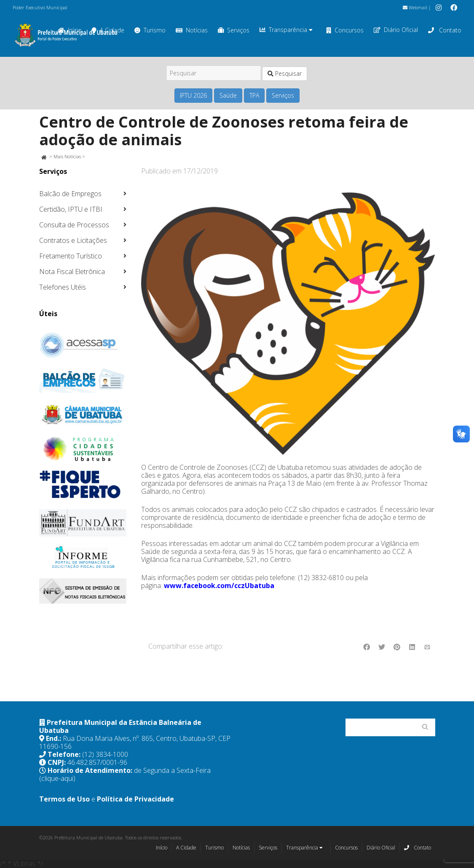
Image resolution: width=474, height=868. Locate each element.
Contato (445, 30)
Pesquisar (285, 73)
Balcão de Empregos (70, 194)
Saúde (228, 95)
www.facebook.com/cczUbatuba (219, 586)
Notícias (192, 30)
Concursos (345, 30)
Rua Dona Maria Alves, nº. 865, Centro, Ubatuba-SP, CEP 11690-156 (135, 742)
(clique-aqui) (57, 778)
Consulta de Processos (74, 225)
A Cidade (186, 848)
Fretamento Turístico (71, 256)
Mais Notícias (67, 156)
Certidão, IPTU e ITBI (71, 209)
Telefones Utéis (63, 287)
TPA (254, 95)
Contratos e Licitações (73, 240)
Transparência (286, 30)
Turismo (150, 30)
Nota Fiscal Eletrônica (72, 272)
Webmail (415, 7)
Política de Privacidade (135, 799)
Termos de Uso (64, 799)
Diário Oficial (396, 30)
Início (162, 848)
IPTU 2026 (193, 95)
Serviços (234, 30)
